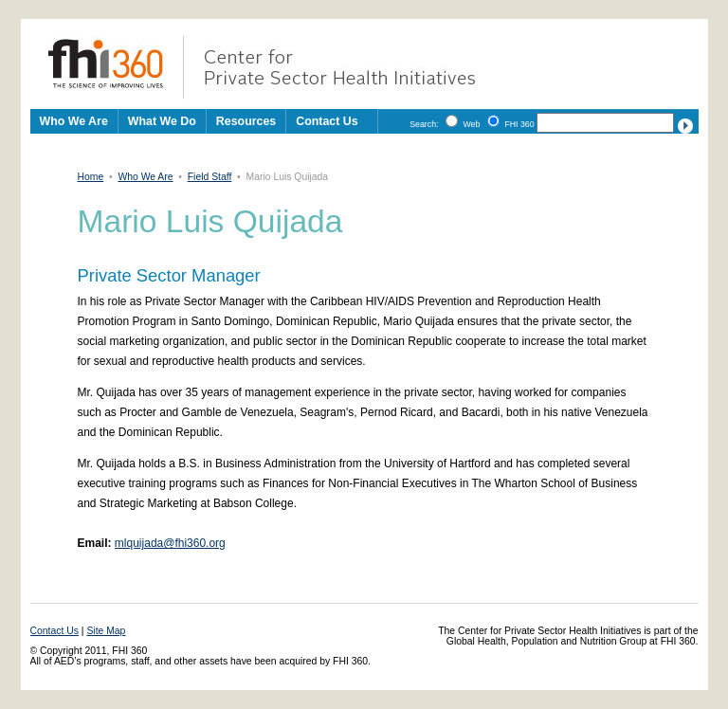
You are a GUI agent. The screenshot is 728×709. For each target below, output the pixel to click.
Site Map (106, 631)
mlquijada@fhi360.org (170, 543)
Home (91, 177)
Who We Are (145, 177)
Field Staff (210, 177)
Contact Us (327, 121)
